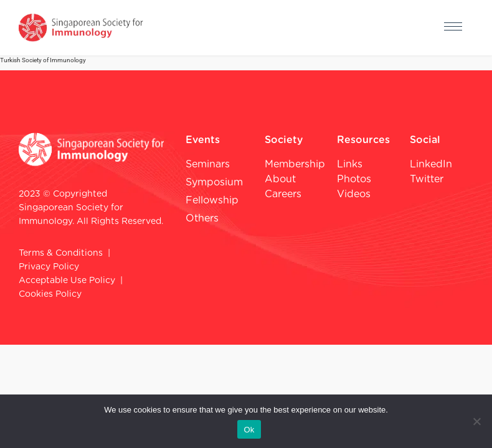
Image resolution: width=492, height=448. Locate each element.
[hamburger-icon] (453, 28)
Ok (249, 430)
